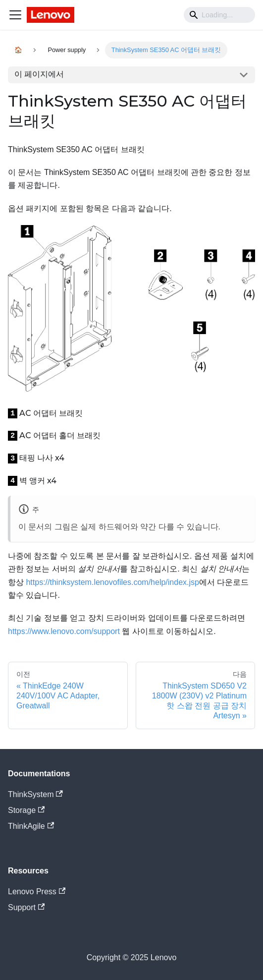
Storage (26, 810)
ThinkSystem (35, 794)
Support (26, 907)
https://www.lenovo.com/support (64, 631)
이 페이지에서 (39, 74)
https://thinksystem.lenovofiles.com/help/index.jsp (112, 582)
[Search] (219, 15)
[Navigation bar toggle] (15, 15)
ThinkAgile (31, 826)
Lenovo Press (37, 892)
